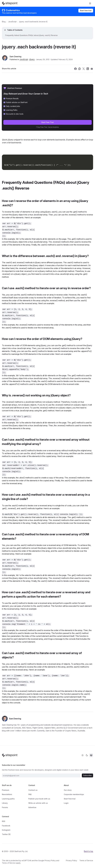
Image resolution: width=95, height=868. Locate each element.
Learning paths (8, 799)
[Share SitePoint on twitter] (84, 69)
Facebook (6, 826)
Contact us (33, 790)
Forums (5, 807)
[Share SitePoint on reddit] (80, 69)
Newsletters (7, 794)
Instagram (6, 830)
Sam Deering (15, 56)
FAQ (30, 794)
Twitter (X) (6, 834)
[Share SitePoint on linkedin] (88, 69)
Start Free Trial (47, 122)
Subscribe (87, 775)
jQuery (32, 59)
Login (66, 803)
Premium (6, 790)
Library (5, 803)
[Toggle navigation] (90, 3)
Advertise (32, 807)
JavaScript (12, 22)
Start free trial (86, 11)
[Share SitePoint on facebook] (75, 69)
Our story (68, 790)
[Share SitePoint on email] (92, 69)
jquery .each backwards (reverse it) (33, 22)
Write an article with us (38, 803)
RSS (4, 821)
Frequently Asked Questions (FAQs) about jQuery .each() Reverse (31, 35)
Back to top (89, 851)
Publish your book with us (39, 799)
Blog (4, 22)
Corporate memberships (74, 794)
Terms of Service (9, 863)
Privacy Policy (50, 860)
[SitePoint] (10, 3)
